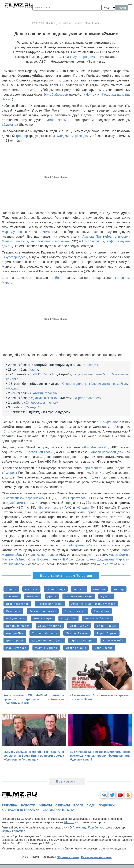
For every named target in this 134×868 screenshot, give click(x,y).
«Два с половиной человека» (48, 241)
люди (91, 806)
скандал (99, 589)
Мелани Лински (13, 241)
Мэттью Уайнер (14, 559)
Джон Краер (85, 559)
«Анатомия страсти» (42, 393)
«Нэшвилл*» (15, 388)
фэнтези (12, 596)
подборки (107, 806)
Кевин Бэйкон (63, 559)
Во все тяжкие (75, 611)
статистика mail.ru (58, 810)
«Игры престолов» (74, 498)
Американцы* (43, 619)
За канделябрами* (43, 611)
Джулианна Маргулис (113, 559)
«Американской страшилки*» (23, 498)
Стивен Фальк (56, 120)
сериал (11, 589)
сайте (109, 564)
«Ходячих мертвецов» (72, 136)
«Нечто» (90, 95)
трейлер (22, 136)
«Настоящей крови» (39, 452)
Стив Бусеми (79, 626)
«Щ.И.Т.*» (40, 374)
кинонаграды (56, 589)
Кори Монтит (92, 468)
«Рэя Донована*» (95, 447)
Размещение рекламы (96, 857)
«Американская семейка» (108, 384)
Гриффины (102, 611)
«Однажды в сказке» (43, 398)
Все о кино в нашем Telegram (66, 576)
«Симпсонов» (12, 431)
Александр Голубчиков (88, 828)
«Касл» (33, 370)
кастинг (79, 589)
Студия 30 (68, 619)
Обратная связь (68, 857)
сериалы (63, 806)
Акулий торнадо (50, 626)
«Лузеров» (10, 473)
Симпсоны (13, 611)
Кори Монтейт (113, 641)
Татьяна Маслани (15, 564)
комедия (33, 596)
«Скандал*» (33, 407)
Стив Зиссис (91, 241)
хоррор (119, 589)
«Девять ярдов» (116, 237)
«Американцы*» (80, 545)
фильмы (45, 806)
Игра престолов (17, 604)
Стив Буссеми (39, 559)
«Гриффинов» (110, 422)
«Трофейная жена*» (90, 374)
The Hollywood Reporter (69, 23)
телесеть (31, 589)
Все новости (67, 781)
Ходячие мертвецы (79, 596)
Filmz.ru (69, 822)
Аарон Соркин (119, 555)
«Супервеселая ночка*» (41, 403)
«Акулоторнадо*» (82, 57)
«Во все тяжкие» (50, 508)
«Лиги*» (44, 232)
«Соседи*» (90, 365)
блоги (78, 806)
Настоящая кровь (50, 604)
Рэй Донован (15, 619)
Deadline (51, 23)
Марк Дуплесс (13, 232)
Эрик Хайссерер (56, 95)
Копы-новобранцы (98, 619)
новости (28, 806)
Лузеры (106, 596)
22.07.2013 (38, 23)
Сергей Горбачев (13, 831)
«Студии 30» (86, 508)
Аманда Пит (92, 237)
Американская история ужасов (94, 604)
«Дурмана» (10, 125)
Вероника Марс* (18, 626)
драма (52, 596)
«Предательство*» (88, 398)
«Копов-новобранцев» (107, 452)
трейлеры (10, 806)
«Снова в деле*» (73, 384)
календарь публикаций (21, 810)
